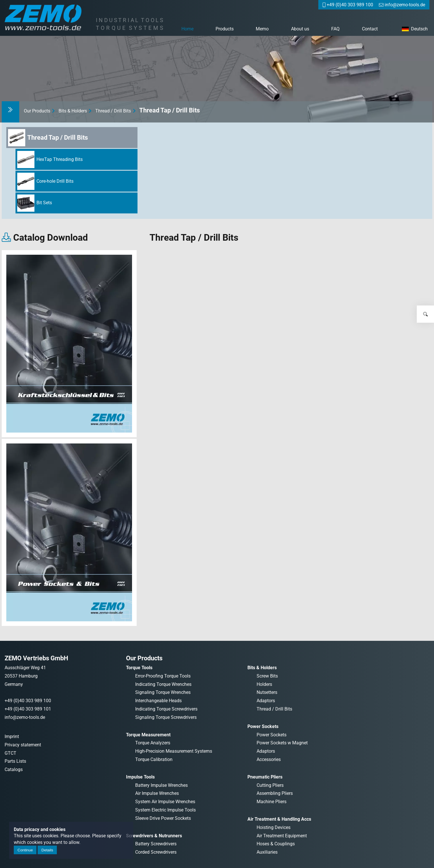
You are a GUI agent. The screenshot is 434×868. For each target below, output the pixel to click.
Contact (370, 29)
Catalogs (14, 769)
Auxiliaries (267, 852)
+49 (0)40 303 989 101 (28, 709)
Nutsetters (267, 692)
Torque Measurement (148, 735)
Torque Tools (139, 668)
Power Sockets (263, 726)
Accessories (269, 759)
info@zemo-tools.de (25, 717)
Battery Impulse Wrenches (161, 785)
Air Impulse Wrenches (157, 793)
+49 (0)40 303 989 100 (28, 701)
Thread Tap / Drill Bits (169, 110)
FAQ (335, 29)
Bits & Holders (73, 111)
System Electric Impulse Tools (165, 810)
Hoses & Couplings (276, 844)
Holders (264, 684)
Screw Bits (267, 676)
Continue (25, 850)
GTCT (10, 753)
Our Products (37, 111)
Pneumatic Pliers (265, 777)
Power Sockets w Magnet (282, 743)
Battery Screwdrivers (156, 844)
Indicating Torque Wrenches (163, 684)
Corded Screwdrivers (156, 852)
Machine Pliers (272, 802)
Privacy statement (23, 745)
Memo (262, 29)
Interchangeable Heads (158, 701)
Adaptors (266, 701)
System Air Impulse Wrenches (165, 802)
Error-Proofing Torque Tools (163, 676)
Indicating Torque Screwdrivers (166, 709)
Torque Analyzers (153, 743)
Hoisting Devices (274, 827)
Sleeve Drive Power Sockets (163, 818)
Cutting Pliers (270, 785)
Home (187, 29)
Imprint (12, 736)
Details (47, 850)
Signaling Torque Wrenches (163, 692)
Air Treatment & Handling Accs (279, 819)
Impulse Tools (140, 777)
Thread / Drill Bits (113, 111)
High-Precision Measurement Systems (174, 751)
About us (300, 29)
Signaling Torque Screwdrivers (166, 717)
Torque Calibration (154, 759)
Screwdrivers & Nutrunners (154, 836)
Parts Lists (15, 761)
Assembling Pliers (275, 793)
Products (225, 29)
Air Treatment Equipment (282, 836)
